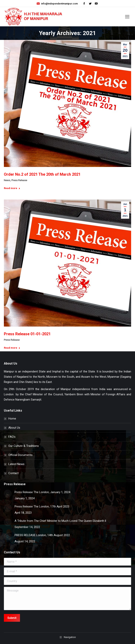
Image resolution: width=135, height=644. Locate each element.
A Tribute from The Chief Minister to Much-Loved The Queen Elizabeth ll (60, 521)
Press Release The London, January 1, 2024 (42, 492)
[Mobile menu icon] (127, 17)
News (7, 180)
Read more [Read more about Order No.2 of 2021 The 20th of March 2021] (12, 188)
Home (12, 419)
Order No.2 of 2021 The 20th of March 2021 (42, 174)
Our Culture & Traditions (24, 446)
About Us (14, 428)
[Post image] (8, 494)
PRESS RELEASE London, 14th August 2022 (42, 535)
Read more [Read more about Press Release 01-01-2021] (12, 348)
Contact (13, 473)
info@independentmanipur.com (57, 4)
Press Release (19, 180)
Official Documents (20, 455)
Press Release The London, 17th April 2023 (42, 506)
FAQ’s (12, 437)
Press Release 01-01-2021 (27, 334)
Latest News (16, 464)
